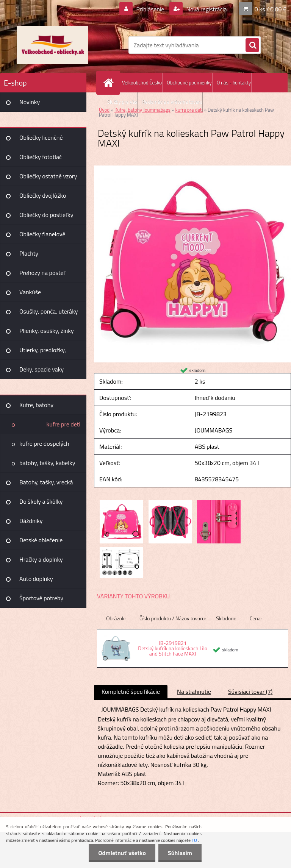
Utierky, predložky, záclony (43, 353)
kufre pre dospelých (44, 443)
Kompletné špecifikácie (131, 692)
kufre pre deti (63, 424)
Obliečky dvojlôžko (43, 195)
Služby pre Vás (122, 102)
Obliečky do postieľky (46, 215)
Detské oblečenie (41, 540)
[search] (252, 45)
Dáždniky (31, 521)
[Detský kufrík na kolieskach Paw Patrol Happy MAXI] (192, 169)
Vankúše (30, 292)
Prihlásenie (150, 9)
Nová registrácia (206, 9)
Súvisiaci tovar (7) (250, 692)
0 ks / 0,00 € (271, 9)
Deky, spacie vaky (41, 369)
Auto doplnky (36, 579)
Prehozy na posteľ (42, 273)
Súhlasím (180, 853)
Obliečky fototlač (41, 157)
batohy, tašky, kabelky (47, 463)
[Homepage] (110, 83)
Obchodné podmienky (189, 83)
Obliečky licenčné (41, 137)
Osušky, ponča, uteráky (49, 311)
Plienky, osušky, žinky (47, 331)
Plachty (29, 253)
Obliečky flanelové (42, 234)
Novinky (30, 102)
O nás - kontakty (234, 83)
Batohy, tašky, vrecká (46, 482)
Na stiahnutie (194, 692)
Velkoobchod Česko (142, 83)
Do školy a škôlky (41, 501)
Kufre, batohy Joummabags (36, 407)
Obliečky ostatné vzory (48, 176)
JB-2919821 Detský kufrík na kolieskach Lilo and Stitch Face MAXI (173, 648)
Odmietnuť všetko (122, 853)
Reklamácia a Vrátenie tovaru (172, 102)
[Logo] (52, 45)
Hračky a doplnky (41, 559)
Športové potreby (41, 598)
